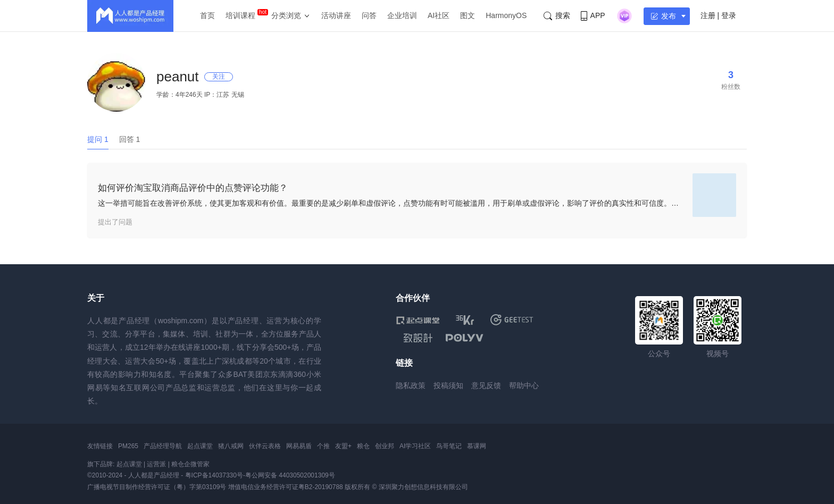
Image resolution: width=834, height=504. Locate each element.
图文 (468, 15)
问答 (369, 15)
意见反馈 (486, 385)
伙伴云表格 (265, 446)
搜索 (557, 16)
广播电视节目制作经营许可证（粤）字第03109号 (157, 487)
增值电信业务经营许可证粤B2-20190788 (286, 487)
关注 (219, 77)
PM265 (128, 446)
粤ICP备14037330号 (214, 475)
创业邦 (385, 446)
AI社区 (439, 15)
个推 (323, 446)
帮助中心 (524, 385)
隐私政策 (411, 385)
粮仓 (363, 446)
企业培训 (402, 15)
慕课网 (477, 446)
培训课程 (240, 15)
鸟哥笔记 (449, 446)
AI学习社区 (415, 446)
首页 (207, 15)
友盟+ (343, 446)
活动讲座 (336, 15)
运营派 (156, 464)
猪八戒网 (231, 446)
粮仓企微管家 (190, 464)
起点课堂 (200, 446)
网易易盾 (299, 446)
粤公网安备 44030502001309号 (290, 475)
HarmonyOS (506, 15)
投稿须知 (448, 385)
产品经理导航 (163, 446)
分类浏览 (286, 15)
